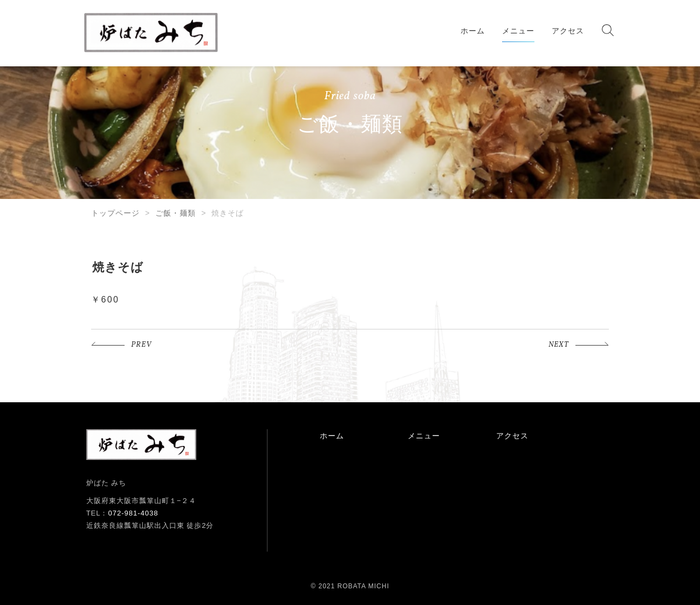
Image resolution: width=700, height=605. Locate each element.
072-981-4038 (133, 513)
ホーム (473, 31)
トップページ (115, 213)
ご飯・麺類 (176, 213)
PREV (141, 345)
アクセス (568, 31)
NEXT (559, 345)
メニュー (518, 31)
